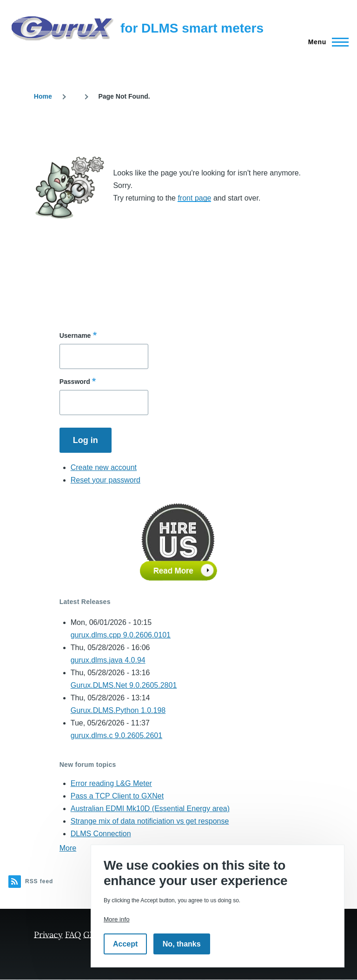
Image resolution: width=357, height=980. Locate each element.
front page (194, 198)
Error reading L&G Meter (111, 783)
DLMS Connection (101, 834)
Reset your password (106, 480)
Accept (125, 944)
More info (117, 919)
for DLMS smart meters (192, 28)
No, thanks (182, 944)
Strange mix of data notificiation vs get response (150, 821)
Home (43, 96)
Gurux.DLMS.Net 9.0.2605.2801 (124, 685)
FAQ (73, 934)
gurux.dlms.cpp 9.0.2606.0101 (121, 635)
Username (75, 336)
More (68, 848)
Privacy (48, 934)
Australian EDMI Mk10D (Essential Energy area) (150, 809)
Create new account (104, 467)
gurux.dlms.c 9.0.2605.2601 (116, 735)
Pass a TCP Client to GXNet (117, 796)
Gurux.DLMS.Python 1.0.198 (118, 710)
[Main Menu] (326, 42)
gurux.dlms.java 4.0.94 (108, 660)
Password (75, 382)
